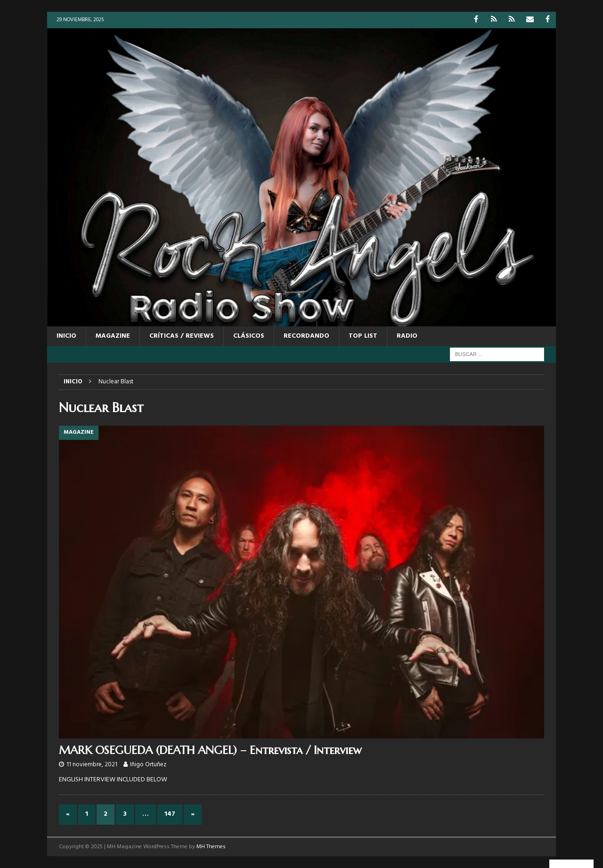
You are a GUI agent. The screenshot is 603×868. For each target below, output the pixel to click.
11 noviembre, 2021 (92, 765)
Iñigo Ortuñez (148, 765)
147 (170, 814)
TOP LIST (363, 336)
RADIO (407, 336)
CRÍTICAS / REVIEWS (182, 336)
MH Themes (211, 847)
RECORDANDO (306, 336)
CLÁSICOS (249, 336)
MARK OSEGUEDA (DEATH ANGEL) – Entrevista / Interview (210, 750)
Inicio (66, 336)
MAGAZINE (113, 336)
